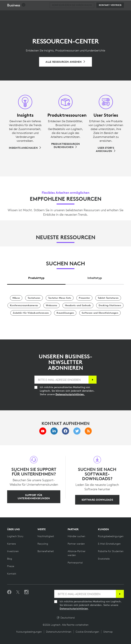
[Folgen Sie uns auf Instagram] (26, 592)
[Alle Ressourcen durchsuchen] (65, 62)
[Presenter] (84, 298)
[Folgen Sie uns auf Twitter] (18, 592)
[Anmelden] (93, 380)
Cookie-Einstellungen (87, 632)
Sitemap (108, 632)
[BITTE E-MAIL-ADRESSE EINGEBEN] (62, 380)
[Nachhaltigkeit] (46, 536)
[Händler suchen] (76, 536)
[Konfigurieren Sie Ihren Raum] (72, 14)
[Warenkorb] (117, 4)
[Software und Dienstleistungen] (100, 313)
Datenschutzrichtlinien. (70, 394)
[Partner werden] (76, 544)
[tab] (36, 277)
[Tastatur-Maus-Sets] (60, 298)
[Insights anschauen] (25, 148)
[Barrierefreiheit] (46, 551)
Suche (106, 5)
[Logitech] (26, 4)
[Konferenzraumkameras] (24, 305)
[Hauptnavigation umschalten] (127, 4)
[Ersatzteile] (104, 559)
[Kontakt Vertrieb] (110, 14)
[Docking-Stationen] (110, 305)
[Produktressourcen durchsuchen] (65, 146)
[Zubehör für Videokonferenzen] (31, 313)
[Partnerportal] (75, 563)
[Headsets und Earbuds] (78, 305)
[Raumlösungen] (65, 313)
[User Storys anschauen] (106, 149)
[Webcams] (51, 305)
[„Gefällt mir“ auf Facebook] (9, 592)
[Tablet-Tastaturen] (108, 298)
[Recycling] (43, 544)
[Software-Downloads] (97, 500)
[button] (16, 14)
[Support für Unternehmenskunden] (34, 497)
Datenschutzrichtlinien (74, 609)
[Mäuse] (16, 298)
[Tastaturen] (34, 298)
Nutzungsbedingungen (29, 632)
